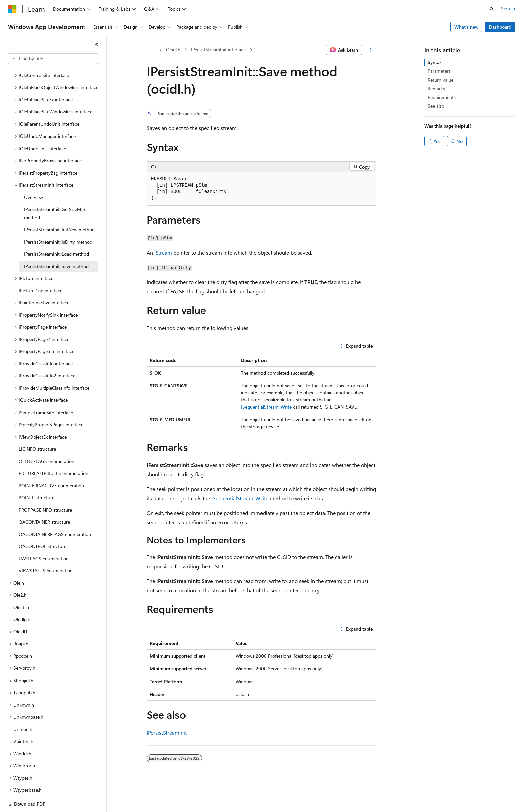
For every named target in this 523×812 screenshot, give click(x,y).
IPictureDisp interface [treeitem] (41, 267)
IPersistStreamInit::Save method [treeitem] (56, 243)
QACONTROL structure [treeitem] (43, 523)
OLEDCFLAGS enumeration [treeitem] (47, 438)
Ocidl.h (173, 50)
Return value (440, 80)
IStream (163, 252)
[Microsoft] (12, 9)
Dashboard (500, 27)
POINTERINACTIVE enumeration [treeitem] (51, 462)
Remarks (436, 89)
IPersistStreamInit (167, 732)
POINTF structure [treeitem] (37, 474)
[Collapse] (97, 45)
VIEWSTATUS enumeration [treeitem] (46, 548)
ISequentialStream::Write (266, 407)
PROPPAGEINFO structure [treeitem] (45, 487)
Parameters (439, 71)
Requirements (442, 97)
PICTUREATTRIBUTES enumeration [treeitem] (54, 450)
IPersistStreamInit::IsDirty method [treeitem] (58, 219)
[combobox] (53, 59)
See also (436, 106)
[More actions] (370, 50)
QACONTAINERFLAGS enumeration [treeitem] (55, 511)
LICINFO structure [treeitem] (37, 426)
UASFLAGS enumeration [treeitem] (44, 535)
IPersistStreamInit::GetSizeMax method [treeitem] (55, 190)
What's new (466, 27)
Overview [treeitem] (34, 174)
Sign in (508, 9)
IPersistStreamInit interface (218, 50)
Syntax (435, 62)
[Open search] (492, 9)
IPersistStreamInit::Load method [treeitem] (57, 231)
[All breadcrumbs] (153, 50)
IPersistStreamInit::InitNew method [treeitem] (59, 206)
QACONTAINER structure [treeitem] (44, 499)
